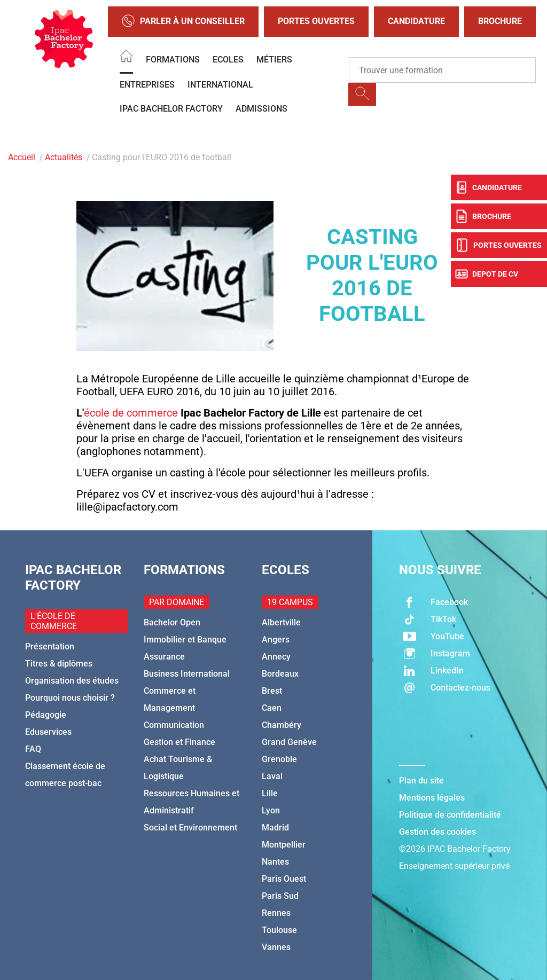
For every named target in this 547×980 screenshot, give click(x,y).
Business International (187, 674)
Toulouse (279, 930)
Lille (270, 793)
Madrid (275, 828)
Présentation (50, 646)
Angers (276, 640)
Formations (173, 60)
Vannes (276, 947)
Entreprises (147, 85)
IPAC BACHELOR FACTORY (171, 109)
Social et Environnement (190, 828)
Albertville (281, 622)
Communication (174, 725)
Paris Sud (280, 896)
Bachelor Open (172, 622)
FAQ (33, 749)
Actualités (64, 157)
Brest (272, 691)
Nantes (275, 862)
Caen (272, 708)
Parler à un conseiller (183, 22)
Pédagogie (46, 715)
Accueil (22, 157)
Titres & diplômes (59, 664)
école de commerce (131, 413)
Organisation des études (72, 681)
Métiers (274, 60)
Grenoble (279, 759)
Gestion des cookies (437, 832)
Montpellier (284, 845)
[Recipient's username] (442, 70)
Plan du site (421, 781)
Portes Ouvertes (316, 21)
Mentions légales (432, 798)
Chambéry (282, 725)
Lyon (271, 810)
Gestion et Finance (179, 742)
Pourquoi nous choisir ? (70, 698)
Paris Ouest (284, 879)
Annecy (276, 657)
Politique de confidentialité (450, 815)
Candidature (416, 21)
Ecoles (228, 60)
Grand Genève (289, 742)
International (220, 85)
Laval (272, 776)
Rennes (276, 913)
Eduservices (48, 732)
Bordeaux (280, 674)
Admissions (261, 109)
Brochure (500, 21)
